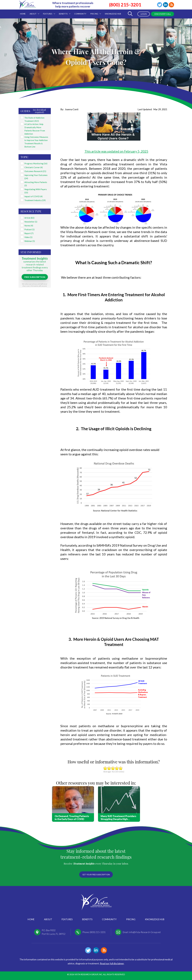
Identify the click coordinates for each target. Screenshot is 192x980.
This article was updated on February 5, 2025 (116, 151)
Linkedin (165, 5)
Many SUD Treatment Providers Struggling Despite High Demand (118, 817)
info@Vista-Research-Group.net (145, 932)
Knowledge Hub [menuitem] (113, 14)
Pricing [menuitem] (95, 12)
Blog (171, 5)
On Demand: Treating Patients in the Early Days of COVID (72, 817)
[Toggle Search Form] (129, 14)
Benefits (87, 919)
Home (31, 919)
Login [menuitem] (142, 14)
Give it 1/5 (105, 768)
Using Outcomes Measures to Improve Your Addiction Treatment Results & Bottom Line (37, 138)
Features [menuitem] (48, 12)
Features (67, 919)
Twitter (159, 5)
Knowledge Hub (155, 919)
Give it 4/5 (117, 768)
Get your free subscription (96, 874)
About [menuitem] (33, 12)
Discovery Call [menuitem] (162, 14)
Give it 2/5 (109, 768)
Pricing (131, 919)
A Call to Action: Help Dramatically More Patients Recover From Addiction (36, 127)
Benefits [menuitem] (64, 12)
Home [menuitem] (23, 14)
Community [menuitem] (80, 14)
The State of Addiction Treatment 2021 (34, 119)
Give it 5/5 (121, 768)
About (48, 919)
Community (109, 919)
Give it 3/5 (113, 768)
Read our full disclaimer (112, 963)
